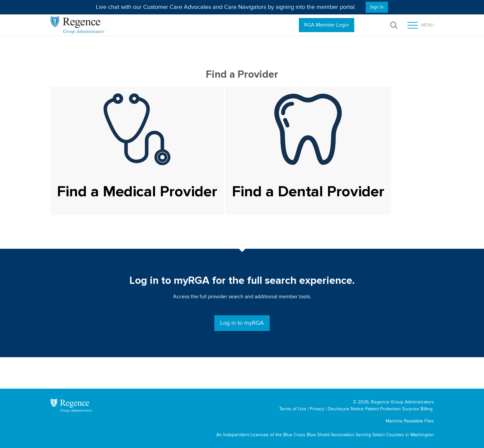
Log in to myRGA (242, 323)
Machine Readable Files (410, 421)
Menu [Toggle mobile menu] (421, 25)
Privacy (317, 409)
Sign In (377, 7)
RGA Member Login (327, 25)
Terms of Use (293, 409)
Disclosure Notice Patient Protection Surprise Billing (380, 409)
